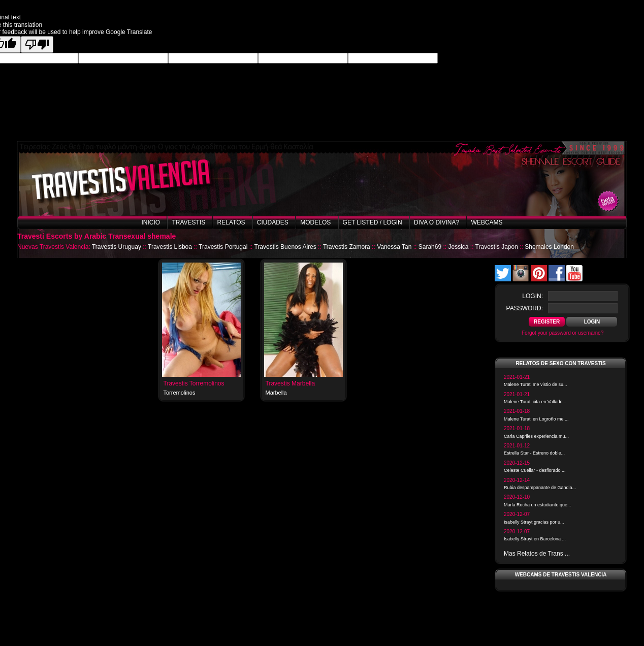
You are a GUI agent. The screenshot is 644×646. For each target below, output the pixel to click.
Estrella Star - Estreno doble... (534, 453)
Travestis (188, 222)
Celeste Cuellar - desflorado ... (535, 470)
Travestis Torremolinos (194, 383)
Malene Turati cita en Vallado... (535, 402)
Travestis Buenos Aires (285, 247)
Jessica (458, 247)
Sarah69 (430, 247)
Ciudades (273, 222)
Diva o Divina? (437, 222)
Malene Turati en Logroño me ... (536, 419)
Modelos (315, 222)
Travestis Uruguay (117, 247)
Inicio (151, 222)
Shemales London (549, 247)
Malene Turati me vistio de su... (536, 384)
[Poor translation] (37, 44)
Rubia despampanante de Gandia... (540, 488)
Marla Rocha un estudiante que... (538, 505)
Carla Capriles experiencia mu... (536, 436)
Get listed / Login (373, 222)
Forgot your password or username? (562, 333)
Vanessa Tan (394, 247)
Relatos (231, 222)
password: (525, 308)
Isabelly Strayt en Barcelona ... (535, 539)
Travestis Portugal (223, 247)
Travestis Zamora (347, 247)
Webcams (487, 222)
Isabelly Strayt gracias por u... (534, 522)
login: (533, 296)
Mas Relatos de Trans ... (537, 554)
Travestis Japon (497, 247)
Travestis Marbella (291, 383)
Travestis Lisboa (170, 247)
